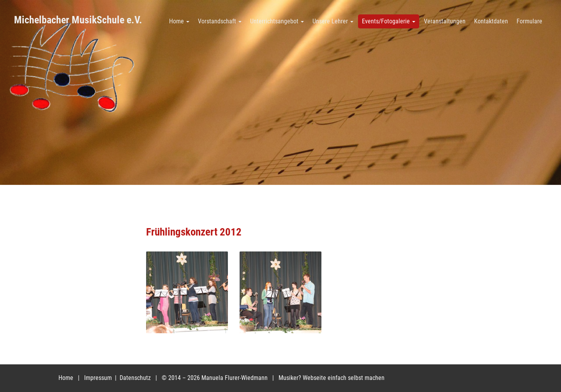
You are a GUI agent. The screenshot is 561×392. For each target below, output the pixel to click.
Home (66, 378)
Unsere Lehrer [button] (333, 21)
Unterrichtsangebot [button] (277, 21)
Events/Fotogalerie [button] (389, 21)
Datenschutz (136, 378)
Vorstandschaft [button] (220, 21)
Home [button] (179, 21)
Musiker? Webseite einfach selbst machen (332, 378)
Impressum (99, 378)
